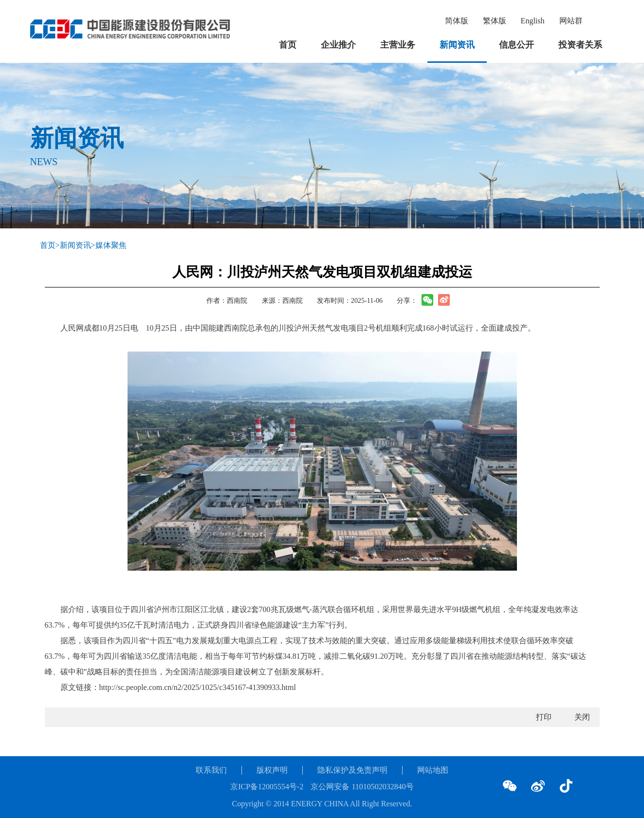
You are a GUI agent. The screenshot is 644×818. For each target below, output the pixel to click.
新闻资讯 (457, 45)
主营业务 (398, 45)
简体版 (457, 21)
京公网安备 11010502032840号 (362, 787)
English (533, 21)
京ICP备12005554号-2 (267, 787)
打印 (544, 717)
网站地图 (433, 770)
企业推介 (338, 45)
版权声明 (272, 770)
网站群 (571, 21)
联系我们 (211, 770)
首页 (288, 45)
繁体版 (495, 21)
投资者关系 (580, 45)
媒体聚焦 (111, 245)
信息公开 (516, 45)
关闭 (582, 717)
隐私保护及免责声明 (352, 770)
